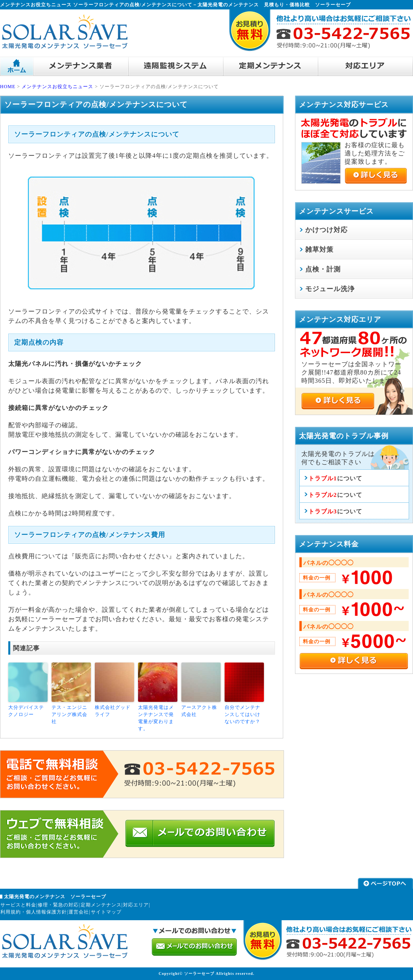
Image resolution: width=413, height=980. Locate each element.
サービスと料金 (18, 905)
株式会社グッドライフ (113, 711)
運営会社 (79, 912)
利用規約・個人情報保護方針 (34, 912)
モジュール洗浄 (330, 289)
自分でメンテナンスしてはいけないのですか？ (242, 714)
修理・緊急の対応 (58, 905)
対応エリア (136, 905)
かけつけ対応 (326, 230)
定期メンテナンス (101, 905)
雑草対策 (319, 250)
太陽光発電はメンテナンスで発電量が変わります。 (156, 718)
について (335, 478)
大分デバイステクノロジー (26, 711)
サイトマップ (106, 912)
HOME (8, 87)
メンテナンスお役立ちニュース (57, 87)
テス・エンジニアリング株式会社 (69, 714)
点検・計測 (323, 269)
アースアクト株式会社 (199, 711)
